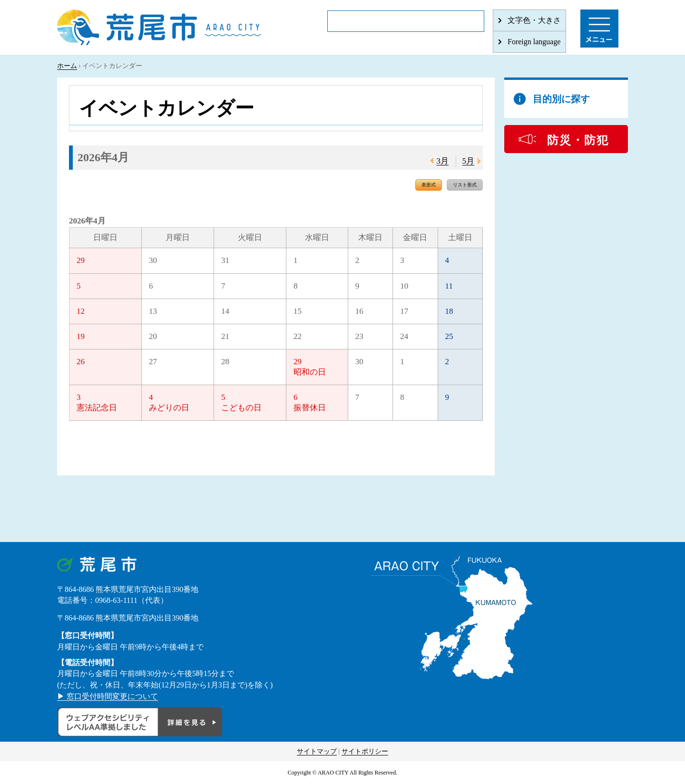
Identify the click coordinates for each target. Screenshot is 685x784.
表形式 (429, 185)
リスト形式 (465, 185)
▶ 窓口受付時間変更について (108, 696)
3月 (443, 161)
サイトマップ (317, 751)
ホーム (67, 66)
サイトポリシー (365, 751)
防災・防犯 (578, 140)
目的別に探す (561, 99)
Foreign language (534, 42)
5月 (469, 161)
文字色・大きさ (534, 20)
